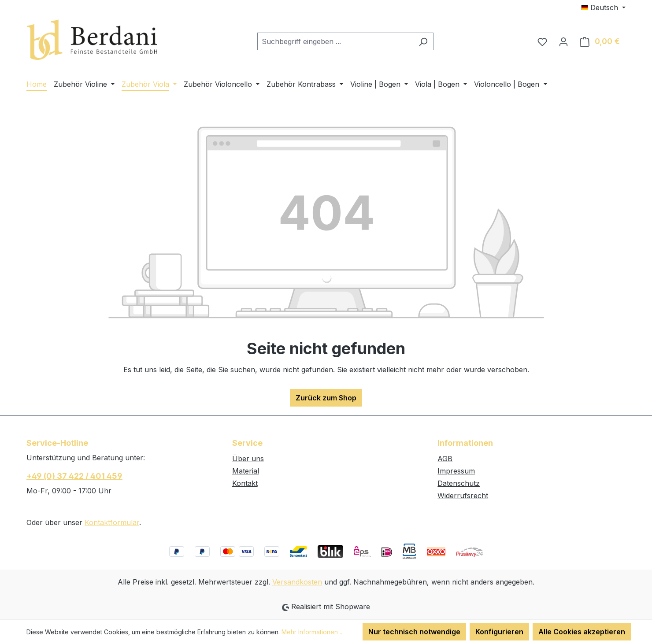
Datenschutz (459, 483)
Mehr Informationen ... (313, 632)
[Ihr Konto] (563, 41)
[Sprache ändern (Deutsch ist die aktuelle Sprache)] (603, 7)
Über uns (248, 459)
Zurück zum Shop (326, 398)
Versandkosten (297, 582)
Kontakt (245, 483)
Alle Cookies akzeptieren (582, 632)
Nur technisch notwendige (414, 632)
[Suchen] (423, 41)
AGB (445, 459)
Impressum (456, 471)
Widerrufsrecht (463, 496)
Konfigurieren (499, 632)
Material (246, 471)
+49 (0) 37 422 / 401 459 (74, 476)
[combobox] (335, 41)
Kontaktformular (112, 522)
